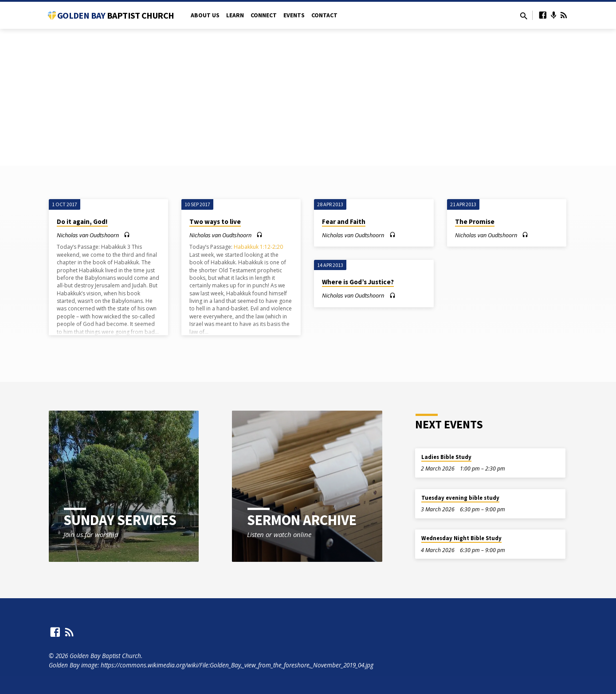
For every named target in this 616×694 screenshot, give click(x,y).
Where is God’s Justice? (358, 282)
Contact (324, 15)
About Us (205, 15)
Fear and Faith (344, 222)
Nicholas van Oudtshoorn (88, 235)
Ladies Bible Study (446, 457)
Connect (264, 15)
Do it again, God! (82, 222)
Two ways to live (215, 222)
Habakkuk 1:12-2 (255, 247)
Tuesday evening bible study (460, 498)
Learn (235, 15)
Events (294, 15)
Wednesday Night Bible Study (461, 538)
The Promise (475, 222)
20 (280, 247)
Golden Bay (116, 15)
